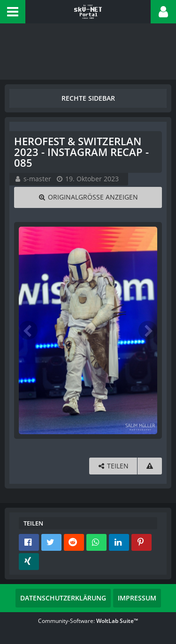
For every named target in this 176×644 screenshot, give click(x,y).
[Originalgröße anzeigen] (88, 197)
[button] (13, 12)
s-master (37, 179)
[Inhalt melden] (150, 466)
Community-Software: (88, 621)
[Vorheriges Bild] (28, 330)
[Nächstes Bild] (148, 330)
